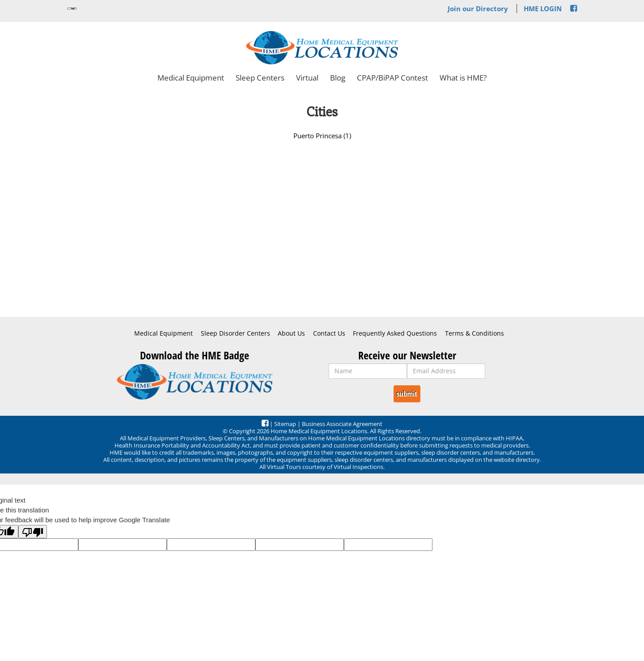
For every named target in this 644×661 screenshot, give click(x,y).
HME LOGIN (543, 9)
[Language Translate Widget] (72, 9)
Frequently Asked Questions (395, 333)
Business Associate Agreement (342, 424)
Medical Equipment (191, 78)
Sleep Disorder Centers (235, 333)
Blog (338, 78)
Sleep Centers (260, 78)
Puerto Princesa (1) (322, 136)
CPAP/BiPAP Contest (392, 78)
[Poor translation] (33, 532)
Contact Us (329, 333)
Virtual (307, 78)
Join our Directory (478, 9)
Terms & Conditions (475, 333)
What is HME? (463, 78)
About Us (291, 333)
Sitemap (285, 424)
